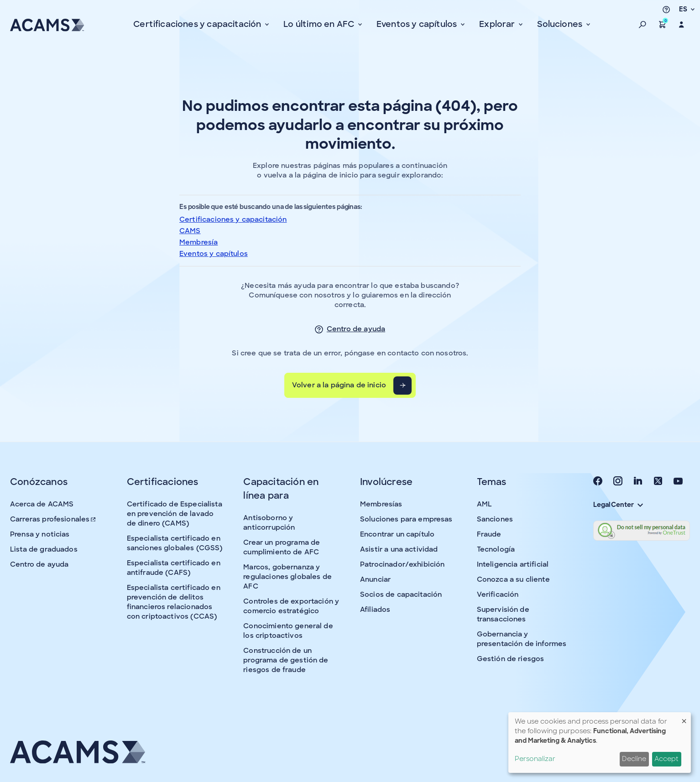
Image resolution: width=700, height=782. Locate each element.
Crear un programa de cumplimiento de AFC (282, 547)
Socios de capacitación (401, 594)
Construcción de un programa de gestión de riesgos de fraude (286, 660)
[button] (643, 25)
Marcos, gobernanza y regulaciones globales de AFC (287, 577)
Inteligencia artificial (513, 564)
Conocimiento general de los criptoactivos (288, 631)
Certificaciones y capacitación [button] (198, 24)
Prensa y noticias (40, 534)
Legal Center (618, 505)
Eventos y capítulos (214, 254)
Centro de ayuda (356, 329)
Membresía (199, 242)
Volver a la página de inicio (339, 385)
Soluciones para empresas (406, 519)
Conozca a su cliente (513, 579)
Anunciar (375, 579)
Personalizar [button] (535, 759)
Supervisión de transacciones (503, 614)
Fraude (489, 534)
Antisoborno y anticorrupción (269, 523)
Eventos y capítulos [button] (418, 24)
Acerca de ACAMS (42, 504)
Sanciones (495, 519)
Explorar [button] (498, 24)
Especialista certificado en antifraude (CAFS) (174, 568)
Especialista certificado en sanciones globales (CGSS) (175, 543)
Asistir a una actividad (399, 549)
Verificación (498, 594)
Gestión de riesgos (511, 659)
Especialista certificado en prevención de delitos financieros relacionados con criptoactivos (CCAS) (174, 602)
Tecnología (496, 549)
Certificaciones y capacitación (233, 219)
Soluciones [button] (561, 24)
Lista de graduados (44, 549)
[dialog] (600, 743)
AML (484, 504)
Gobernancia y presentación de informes (522, 639)
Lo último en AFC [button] (320, 24)
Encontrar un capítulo (397, 534)
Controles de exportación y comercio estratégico (291, 606)
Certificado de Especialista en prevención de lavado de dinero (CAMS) (175, 514)
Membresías (381, 504)
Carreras (53, 519)
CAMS (190, 231)
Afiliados (375, 610)
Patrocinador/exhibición (402, 564)
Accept (666, 759)
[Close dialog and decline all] (684, 718)
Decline (634, 759)
